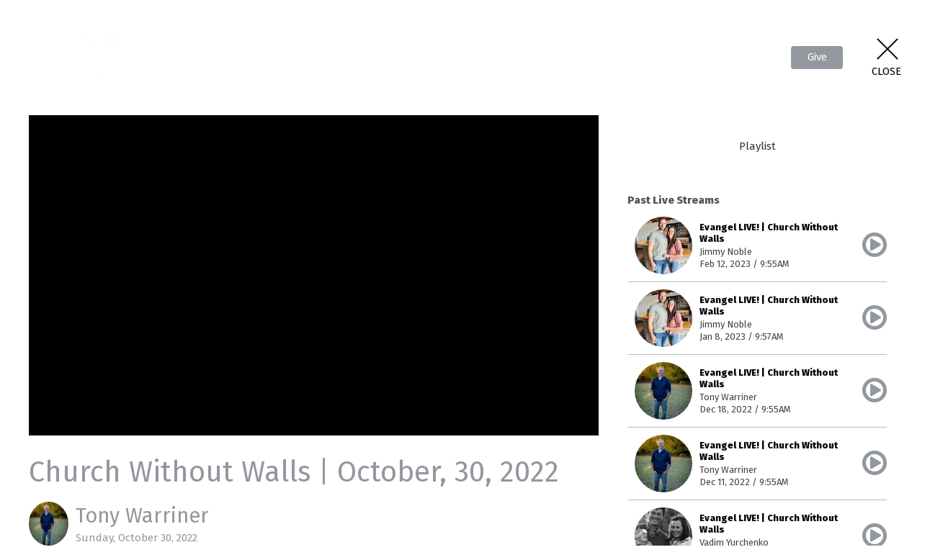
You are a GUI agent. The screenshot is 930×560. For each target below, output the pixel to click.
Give (817, 57)
